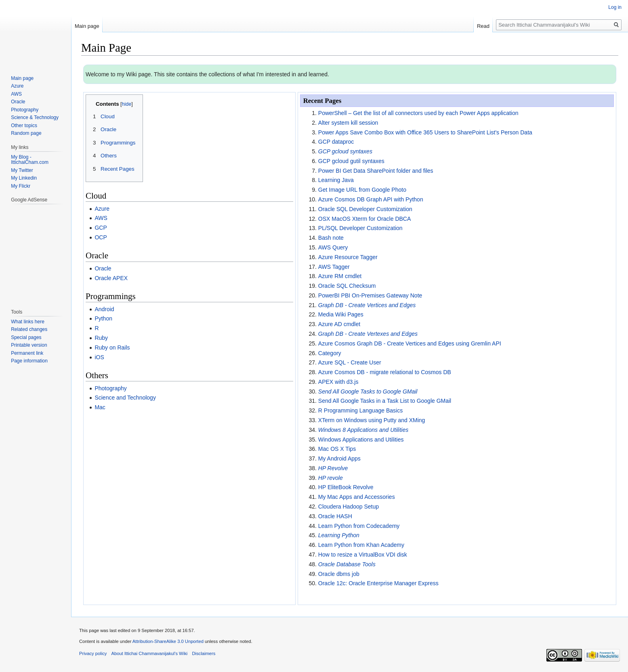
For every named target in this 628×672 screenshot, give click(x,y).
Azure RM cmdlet (340, 276)
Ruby (101, 338)
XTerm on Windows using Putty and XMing (372, 420)
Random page (26, 133)
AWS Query (333, 247)
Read (483, 26)
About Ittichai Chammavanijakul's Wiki (150, 653)
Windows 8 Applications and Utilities (363, 430)
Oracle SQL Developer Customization (365, 209)
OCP (101, 237)
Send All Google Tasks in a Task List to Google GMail (385, 401)
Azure (102, 209)
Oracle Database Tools (347, 564)
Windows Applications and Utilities (361, 440)
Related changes (29, 329)
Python (103, 318)
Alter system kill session (348, 123)
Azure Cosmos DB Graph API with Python (371, 199)
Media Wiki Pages (341, 314)
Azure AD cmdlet (339, 324)
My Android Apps (339, 458)
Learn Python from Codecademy (359, 526)
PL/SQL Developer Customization (360, 228)
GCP (101, 228)
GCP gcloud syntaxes (345, 151)
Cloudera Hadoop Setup (349, 507)
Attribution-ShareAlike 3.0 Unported (168, 641)
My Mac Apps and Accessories (357, 497)
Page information (29, 361)
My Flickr (21, 186)
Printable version (29, 345)
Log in (615, 7)
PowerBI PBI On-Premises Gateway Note (370, 295)
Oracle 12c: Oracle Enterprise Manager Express (378, 583)
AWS (101, 218)
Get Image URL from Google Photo (362, 190)
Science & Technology (35, 117)
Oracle (103, 268)
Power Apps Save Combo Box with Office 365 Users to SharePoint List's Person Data (425, 132)
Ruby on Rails (112, 348)
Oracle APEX (111, 278)
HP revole (331, 478)
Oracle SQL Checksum (347, 286)
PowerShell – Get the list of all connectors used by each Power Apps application (418, 113)
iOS (99, 357)
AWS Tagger (334, 267)
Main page (87, 26)
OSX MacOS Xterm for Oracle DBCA (365, 219)
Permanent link (27, 353)
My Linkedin (24, 178)
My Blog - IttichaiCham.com (30, 160)
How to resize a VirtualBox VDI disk (363, 555)
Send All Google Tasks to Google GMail (368, 391)
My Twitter (22, 170)
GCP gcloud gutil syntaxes (351, 161)
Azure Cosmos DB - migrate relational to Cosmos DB (385, 372)
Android (104, 309)
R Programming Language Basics (360, 410)
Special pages (26, 337)
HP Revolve (333, 468)
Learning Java (336, 180)
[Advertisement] (35, 252)
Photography (110, 388)
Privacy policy (93, 653)
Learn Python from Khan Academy (361, 545)
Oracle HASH (335, 516)
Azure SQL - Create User (350, 362)
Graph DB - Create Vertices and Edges (367, 305)
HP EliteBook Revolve (346, 487)
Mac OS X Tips (337, 449)
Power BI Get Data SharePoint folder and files (376, 171)
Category (330, 353)
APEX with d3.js (338, 382)
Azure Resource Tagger (348, 257)
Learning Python (339, 535)
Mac (100, 407)
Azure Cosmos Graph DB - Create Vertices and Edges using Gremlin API (410, 343)
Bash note (331, 238)
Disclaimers (204, 653)
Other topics (24, 126)
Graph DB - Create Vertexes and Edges (368, 334)
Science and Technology (125, 398)
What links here (28, 322)
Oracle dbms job (339, 574)
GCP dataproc (336, 142)
